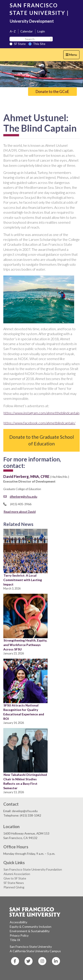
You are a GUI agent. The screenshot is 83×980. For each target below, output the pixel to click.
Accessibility (18, 922)
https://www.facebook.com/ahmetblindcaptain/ (40, 423)
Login (41, 31)
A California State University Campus (35, 951)
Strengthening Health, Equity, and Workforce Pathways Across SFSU (25, 645)
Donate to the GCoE (52, 92)
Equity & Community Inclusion (31, 927)
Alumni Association (17, 874)
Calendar (27, 31)
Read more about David (20, 512)
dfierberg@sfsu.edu (20, 496)
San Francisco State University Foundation (33, 869)
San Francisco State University (31, 947)
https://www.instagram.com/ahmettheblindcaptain (41, 413)
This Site (37, 44)
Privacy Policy (19, 935)
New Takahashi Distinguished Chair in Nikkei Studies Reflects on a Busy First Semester (25, 781)
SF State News (14, 883)
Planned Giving (14, 887)
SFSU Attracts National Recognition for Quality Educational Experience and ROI (24, 712)
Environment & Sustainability (30, 931)
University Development (32, 21)
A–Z (13, 31)
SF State (18, 44)
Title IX (15, 940)
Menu (72, 56)
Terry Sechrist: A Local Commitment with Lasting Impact (23, 580)
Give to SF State (15, 878)
